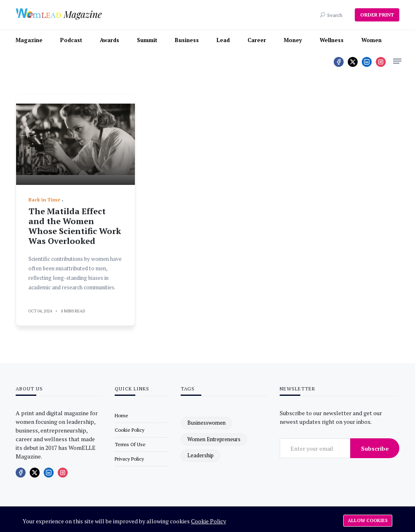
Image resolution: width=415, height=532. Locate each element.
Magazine (29, 40)
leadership (200, 455)
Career (257, 40)
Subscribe (375, 448)
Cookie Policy (209, 521)
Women (371, 40)
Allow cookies (368, 520)
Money (293, 40)
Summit (147, 40)
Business (187, 40)
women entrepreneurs (214, 439)
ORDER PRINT (377, 15)
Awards (110, 40)
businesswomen (206, 423)
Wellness (332, 40)
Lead (223, 40)
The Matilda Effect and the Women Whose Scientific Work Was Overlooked (75, 226)
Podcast (71, 40)
